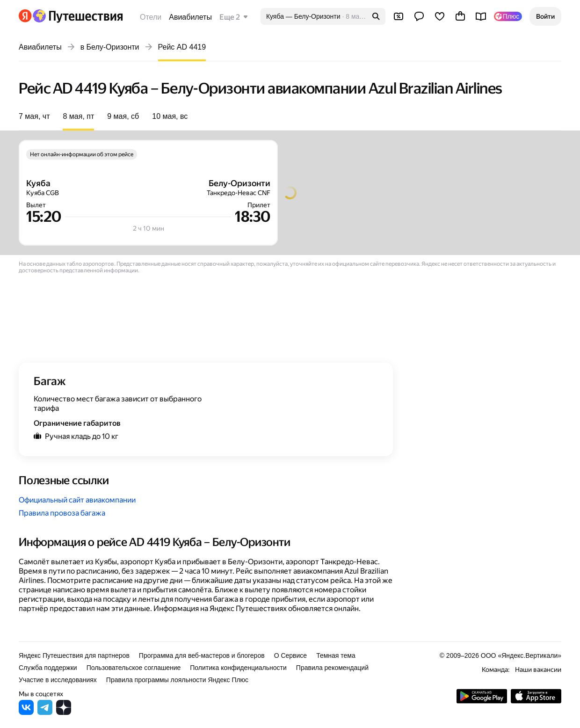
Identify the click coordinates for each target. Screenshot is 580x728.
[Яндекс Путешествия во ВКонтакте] (26, 712)
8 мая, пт (78, 116)
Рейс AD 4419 (182, 47)
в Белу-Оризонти (110, 47)
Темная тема (336, 655)
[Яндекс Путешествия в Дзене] (64, 712)
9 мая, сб (123, 116)
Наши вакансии (538, 670)
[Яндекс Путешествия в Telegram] (45, 712)
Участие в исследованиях (58, 680)
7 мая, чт (34, 116)
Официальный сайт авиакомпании (77, 500)
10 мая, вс (170, 116)
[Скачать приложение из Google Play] (482, 701)
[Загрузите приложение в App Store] (536, 701)
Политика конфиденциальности (238, 668)
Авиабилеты (190, 17)
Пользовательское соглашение (134, 668)
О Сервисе (291, 655)
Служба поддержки (48, 668)
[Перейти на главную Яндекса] (25, 16)
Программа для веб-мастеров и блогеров (202, 655)
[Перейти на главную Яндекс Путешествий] (77, 16)
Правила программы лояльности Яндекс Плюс (177, 680)
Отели (151, 17)
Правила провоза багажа (62, 513)
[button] (545, 16)
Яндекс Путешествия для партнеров (74, 655)
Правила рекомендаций (332, 668)
